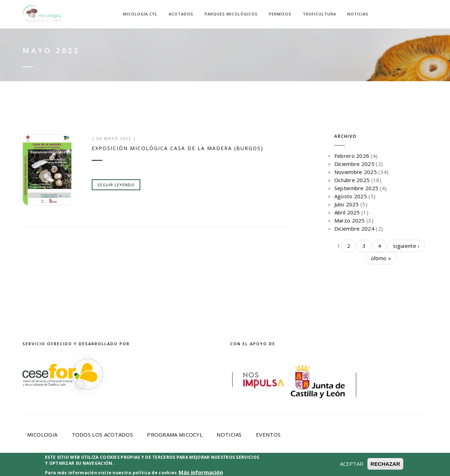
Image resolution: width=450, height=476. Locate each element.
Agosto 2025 (351, 196)
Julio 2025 (347, 204)
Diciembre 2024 (354, 229)
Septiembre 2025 (356, 188)
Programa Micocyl (175, 435)
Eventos (268, 435)
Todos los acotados (102, 435)
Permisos (280, 14)
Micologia (42, 435)
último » (381, 258)
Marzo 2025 (350, 220)
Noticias (358, 14)
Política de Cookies (249, 466)
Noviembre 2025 (356, 172)
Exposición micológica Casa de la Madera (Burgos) (178, 148)
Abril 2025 (347, 212)
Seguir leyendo (116, 185)
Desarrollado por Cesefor (333, 466)
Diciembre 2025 (354, 164)
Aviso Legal (113, 466)
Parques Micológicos (231, 14)
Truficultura (319, 14)
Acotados (181, 14)
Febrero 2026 (352, 156)
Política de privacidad (174, 466)
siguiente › (406, 246)
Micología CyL (140, 14)
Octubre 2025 (352, 180)
